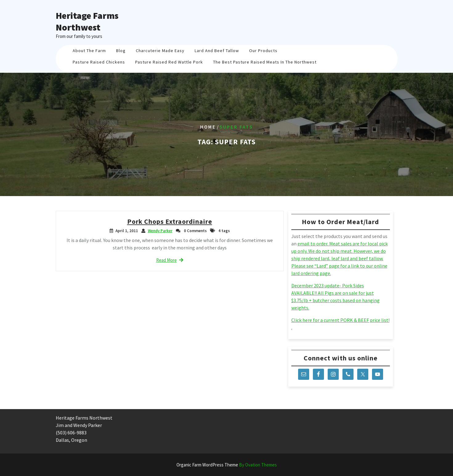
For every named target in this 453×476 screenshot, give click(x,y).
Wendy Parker (160, 231)
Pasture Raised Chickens (99, 62)
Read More (170, 260)
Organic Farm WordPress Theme (227, 465)
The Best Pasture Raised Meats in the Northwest (265, 62)
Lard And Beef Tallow (217, 51)
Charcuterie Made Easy (160, 51)
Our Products (263, 51)
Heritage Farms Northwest (87, 21)
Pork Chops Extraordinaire (170, 221)
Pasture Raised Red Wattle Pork (169, 62)
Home (208, 127)
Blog (121, 51)
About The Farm (89, 51)
